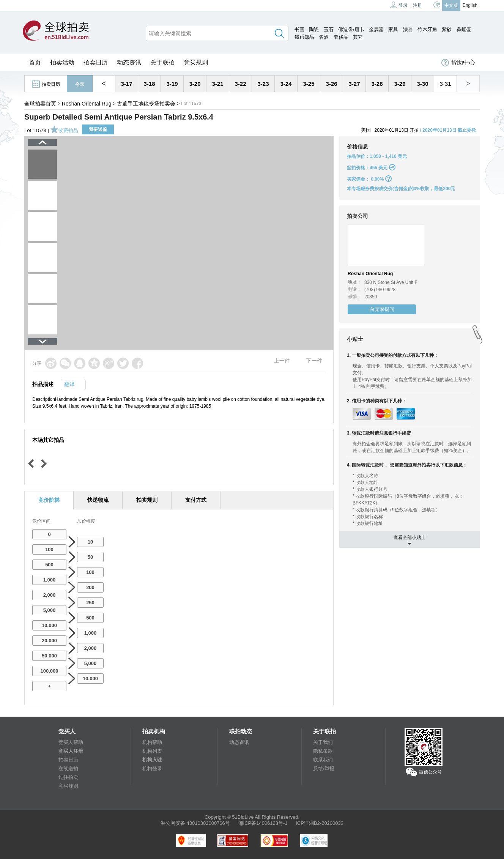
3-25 (309, 84)
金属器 (376, 29)
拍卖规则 (147, 500)
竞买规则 (196, 62)
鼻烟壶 (464, 29)
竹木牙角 (427, 29)
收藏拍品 (64, 130)
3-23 (263, 84)
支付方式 (196, 500)
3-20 (195, 84)
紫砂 (447, 29)
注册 (417, 5)
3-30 (422, 84)
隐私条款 (323, 751)
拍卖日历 (96, 62)
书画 (299, 29)
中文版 (451, 5)
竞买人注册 (71, 751)
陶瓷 (314, 29)
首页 (35, 62)
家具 (393, 29)
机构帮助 (152, 742)
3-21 (217, 84)
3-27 (354, 84)
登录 (399, 5)
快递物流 (98, 500)
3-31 (445, 84)
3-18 (149, 84)
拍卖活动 (62, 62)
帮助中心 (458, 63)
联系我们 (323, 760)
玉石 (329, 29)
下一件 (314, 361)
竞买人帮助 (71, 742)
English (470, 5)
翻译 (69, 384)
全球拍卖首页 (40, 104)
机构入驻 (152, 760)
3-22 (240, 84)
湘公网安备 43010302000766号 (195, 823)
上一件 (282, 361)
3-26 (331, 84)
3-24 (286, 84)
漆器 (408, 29)
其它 (358, 37)
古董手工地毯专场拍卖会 (146, 104)
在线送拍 (68, 768)
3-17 (126, 84)
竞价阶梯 (49, 500)
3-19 (172, 84)
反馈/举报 (324, 768)
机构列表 (152, 751)
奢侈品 (341, 37)
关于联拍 (162, 62)
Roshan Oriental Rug (87, 104)
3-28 (377, 84)
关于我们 (323, 742)
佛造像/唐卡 (351, 29)
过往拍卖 (68, 777)
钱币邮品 (304, 37)
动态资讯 (129, 62)
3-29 (400, 84)
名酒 (324, 37)
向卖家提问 (382, 309)
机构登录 (152, 768)
